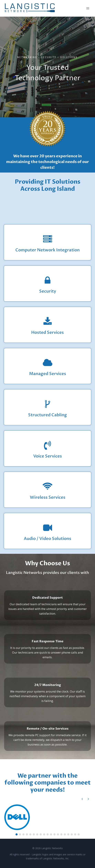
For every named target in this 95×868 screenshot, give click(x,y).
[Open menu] (88, 8)
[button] (88, 799)
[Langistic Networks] (30, 8)
